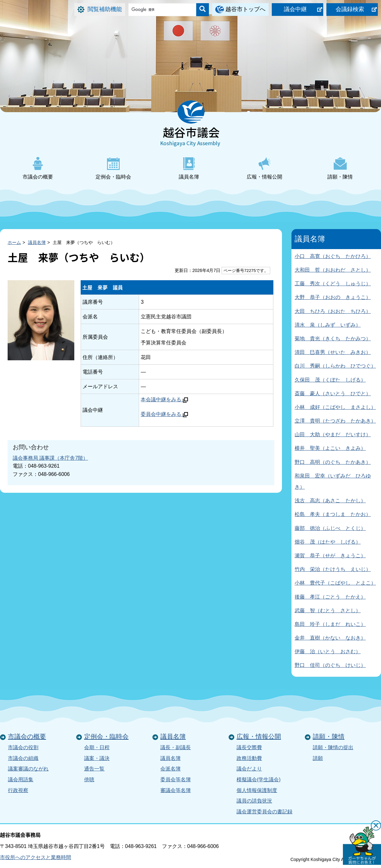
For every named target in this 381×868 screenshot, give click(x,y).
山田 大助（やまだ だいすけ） (333, 434)
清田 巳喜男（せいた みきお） (333, 352)
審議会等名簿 (176, 790)
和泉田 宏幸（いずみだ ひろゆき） (333, 481)
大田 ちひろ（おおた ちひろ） (333, 311)
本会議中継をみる (164, 400)
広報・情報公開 (264, 168)
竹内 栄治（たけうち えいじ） (333, 569)
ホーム (14, 242)
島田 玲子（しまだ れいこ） (330, 624)
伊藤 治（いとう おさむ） (328, 651)
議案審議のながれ (28, 769)
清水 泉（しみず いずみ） (328, 325)
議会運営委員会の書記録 (264, 812)
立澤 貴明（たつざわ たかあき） (335, 421)
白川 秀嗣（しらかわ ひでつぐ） (335, 366)
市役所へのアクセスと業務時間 (36, 857)
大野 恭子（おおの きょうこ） (333, 297)
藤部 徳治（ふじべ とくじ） (330, 528)
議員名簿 (189, 168)
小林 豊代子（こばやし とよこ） (335, 583)
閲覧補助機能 (105, 9)
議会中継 (295, 9)
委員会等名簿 (176, 780)
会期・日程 (97, 747)
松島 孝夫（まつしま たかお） (333, 514)
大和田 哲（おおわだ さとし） (333, 270)
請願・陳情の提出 (333, 747)
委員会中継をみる (164, 414)
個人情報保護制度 (257, 790)
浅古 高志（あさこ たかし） (330, 501)
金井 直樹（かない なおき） (330, 638)
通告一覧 (94, 769)
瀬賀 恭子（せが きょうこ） (330, 556)
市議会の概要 (38, 168)
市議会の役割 (23, 747)
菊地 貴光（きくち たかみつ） (333, 339)
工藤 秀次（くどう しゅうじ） (333, 284)
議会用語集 (21, 780)
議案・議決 (97, 758)
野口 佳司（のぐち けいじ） (330, 665)
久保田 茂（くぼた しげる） (330, 380)
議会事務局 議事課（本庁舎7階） (50, 458)
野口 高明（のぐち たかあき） (333, 462)
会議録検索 (350, 9)
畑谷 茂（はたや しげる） (328, 542)
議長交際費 (249, 747)
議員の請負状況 (254, 801)
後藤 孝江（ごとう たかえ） (330, 597)
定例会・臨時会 (113, 168)
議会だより (249, 769)
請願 (318, 758)
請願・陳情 (340, 168)
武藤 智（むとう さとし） (328, 610)
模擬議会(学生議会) (259, 780)
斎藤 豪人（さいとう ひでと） (333, 393)
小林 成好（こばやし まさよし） (335, 407)
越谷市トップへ (245, 9)
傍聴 (89, 780)
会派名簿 (170, 769)
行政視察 (18, 790)
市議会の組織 (23, 758)
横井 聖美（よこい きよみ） (330, 448)
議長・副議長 (176, 747)
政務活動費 (249, 758)
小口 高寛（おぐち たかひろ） (333, 256)
